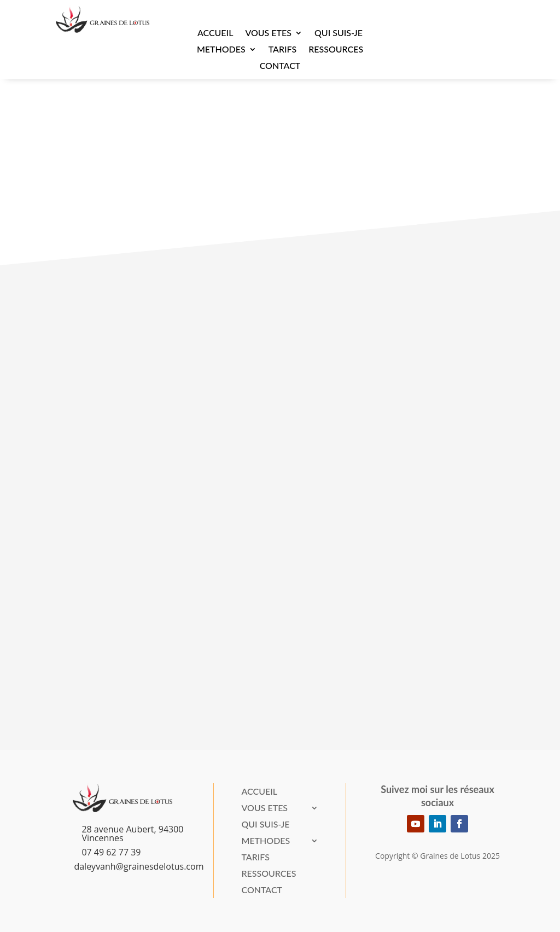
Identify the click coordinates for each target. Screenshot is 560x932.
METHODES (221, 50)
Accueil (215, 33)
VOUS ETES (268, 33)
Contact (280, 66)
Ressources (336, 50)
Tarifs (282, 50)
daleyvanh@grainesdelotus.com (139, 866)
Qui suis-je (339, 33)
